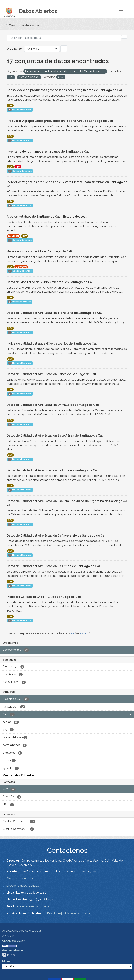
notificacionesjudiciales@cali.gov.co (66, 913)
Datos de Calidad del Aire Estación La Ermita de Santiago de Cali (54, 566)
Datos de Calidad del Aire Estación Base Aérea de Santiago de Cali (55, 436)
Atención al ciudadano (21, 879)
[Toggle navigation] (121, 11)
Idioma (7, 962)
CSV (10, 106)
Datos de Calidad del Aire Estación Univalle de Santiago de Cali (53, 405)
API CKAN (8, 936)
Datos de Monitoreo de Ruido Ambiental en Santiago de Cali (50, 282)
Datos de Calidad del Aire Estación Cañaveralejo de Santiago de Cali (56, 536)
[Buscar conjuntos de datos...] (64, 38)
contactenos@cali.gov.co (32, 906)
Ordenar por (15, 49)
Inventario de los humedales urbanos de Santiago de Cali (48, 152)
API (73, 633)
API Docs (85, 633)
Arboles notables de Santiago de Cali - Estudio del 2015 (47, 217)
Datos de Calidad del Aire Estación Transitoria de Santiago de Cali (55, 313)
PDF (18, 167)
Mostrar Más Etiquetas (19, 775)
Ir (64, 48)
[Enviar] (124, 37)
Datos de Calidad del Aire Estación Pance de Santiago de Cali (51, 374)
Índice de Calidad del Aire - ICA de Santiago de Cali (44, 597)
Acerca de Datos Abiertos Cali (22, 931)
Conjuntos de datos (24, 25)
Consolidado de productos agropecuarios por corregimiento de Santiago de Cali (65, 90)
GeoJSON (13, 236)
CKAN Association (14, 941)
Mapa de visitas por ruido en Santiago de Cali (39, 251)
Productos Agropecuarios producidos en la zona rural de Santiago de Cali (60, 121)
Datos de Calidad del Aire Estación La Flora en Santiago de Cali (53, 470)
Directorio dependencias (23, 886)
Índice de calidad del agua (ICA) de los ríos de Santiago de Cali (52, 344)
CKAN (8, 955)
